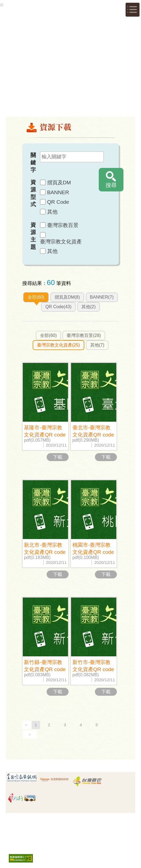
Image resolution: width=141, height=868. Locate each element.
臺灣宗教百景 (63, 225)
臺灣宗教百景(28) (84, 335)
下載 (58, 457)
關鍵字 (33, 162)
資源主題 (33, 236)
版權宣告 (98, 822)
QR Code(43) (58, 307)
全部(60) (36, 297)
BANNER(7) (102, 297)
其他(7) (97, 345)
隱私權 (60, 822)
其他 (52, 212)
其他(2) (89, 307)
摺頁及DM (59, 183)
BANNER (58, 192)
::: (2, 5)
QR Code (58, 202)
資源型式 (33, 193)
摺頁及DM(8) (67, 297)
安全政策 (80, 822)
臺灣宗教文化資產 (61, 242)
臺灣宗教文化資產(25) (58, 345)
